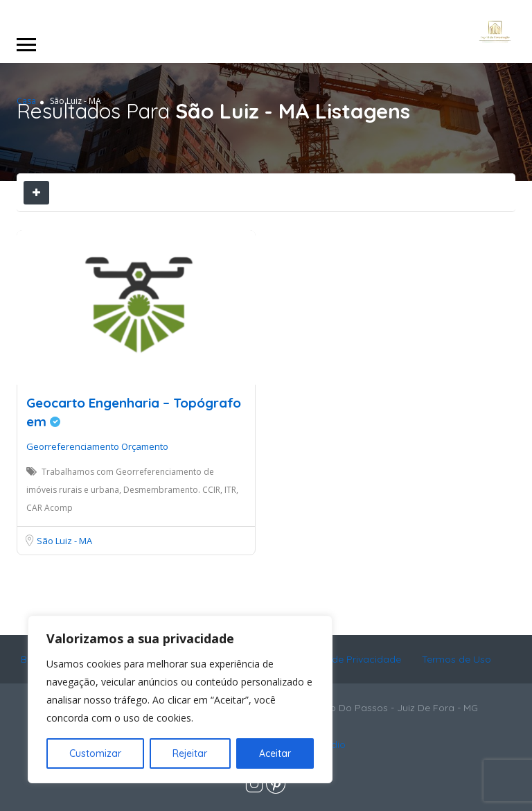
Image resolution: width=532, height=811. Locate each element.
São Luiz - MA (64, 541)
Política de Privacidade (348, 659)
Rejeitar (190, 753)
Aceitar (275, 753)
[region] (180, 699)
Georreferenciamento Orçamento (97, 446)
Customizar (95, 753)
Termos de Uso (456, 659)
